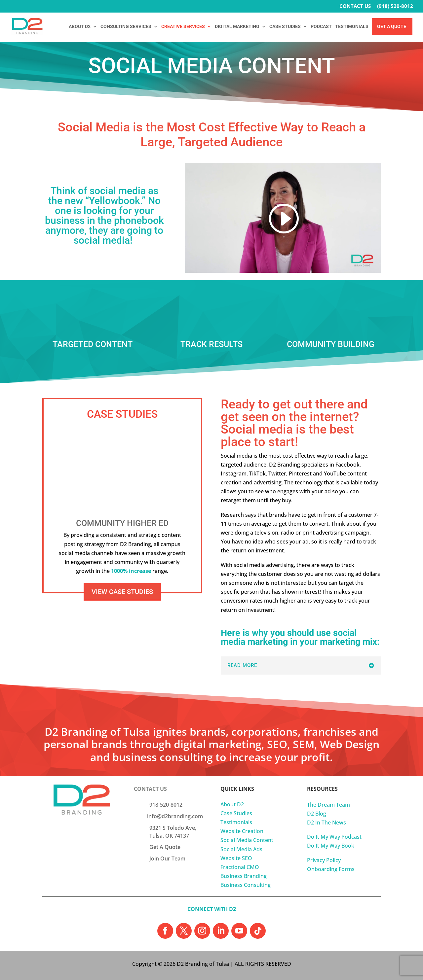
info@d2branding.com (175, 816)
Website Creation (242, 831)
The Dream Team (328, 805)
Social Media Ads (241, 849)
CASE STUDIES (285, 27)
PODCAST (321, 27)
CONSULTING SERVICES (126, 27)
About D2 (232, 804)
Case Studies (236, 813)
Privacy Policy (324, 860)
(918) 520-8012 (395, 6)
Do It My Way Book (331, 846)
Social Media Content (247, 840)
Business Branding (244, 876)
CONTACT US (355, 6)
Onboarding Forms (331, 869)
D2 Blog (317, 814)
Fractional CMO (240, 867)
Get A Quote (392, 27)
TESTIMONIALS (352, 27)
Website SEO (236, 858)
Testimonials (236, 822)
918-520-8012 (166, 805)
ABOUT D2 (80, 27)
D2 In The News (327, 822)
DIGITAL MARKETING (237, 27)
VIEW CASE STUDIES (122, 592)
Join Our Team (167, 858)
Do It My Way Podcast (334, 837)
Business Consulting (246, 885)
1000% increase (131, 571)
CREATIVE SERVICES (183, 27)
